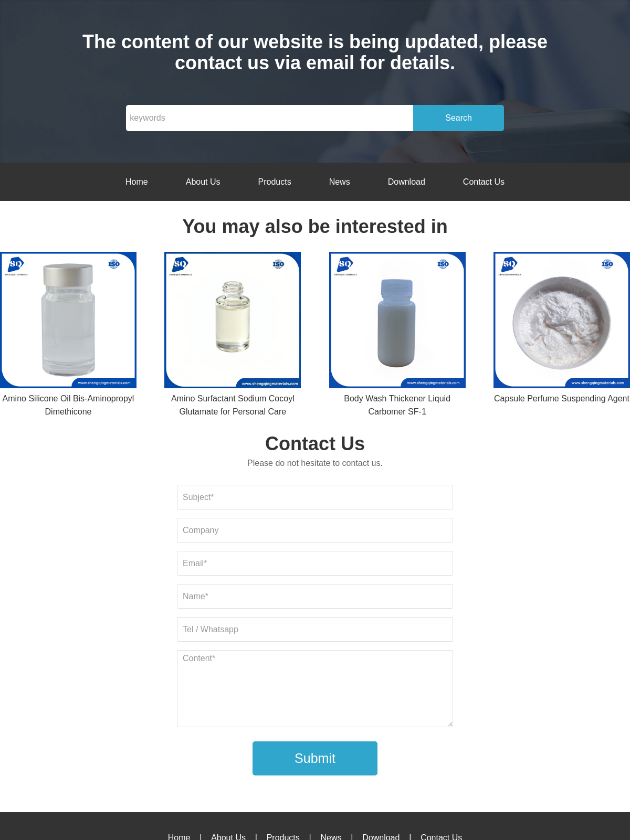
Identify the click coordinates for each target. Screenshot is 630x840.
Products (275, 182)
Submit (315, 758)
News (340, 182)
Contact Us (484, 182)
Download (407, 182)
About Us (203, 182)
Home (137, 182)
